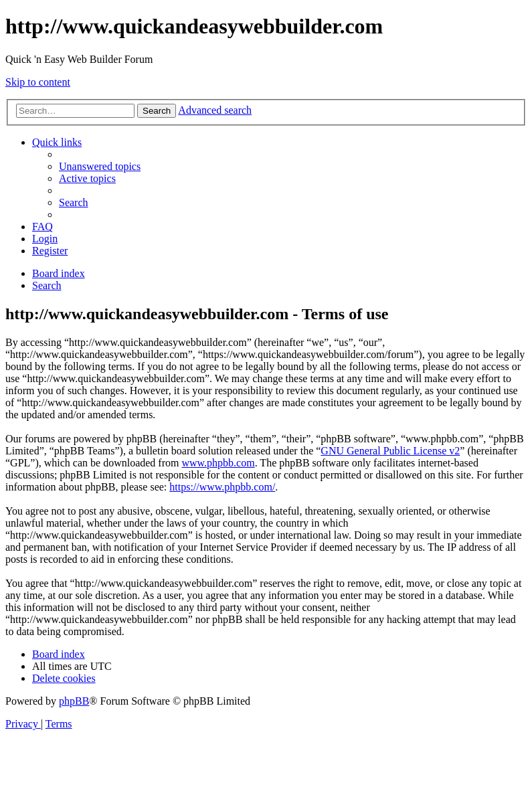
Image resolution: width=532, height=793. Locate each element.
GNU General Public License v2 (390, 451)
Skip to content (38, 82)
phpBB (74, 701)
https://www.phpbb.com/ (222, 487)
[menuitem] (100, 166)
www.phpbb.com (218, 463)
